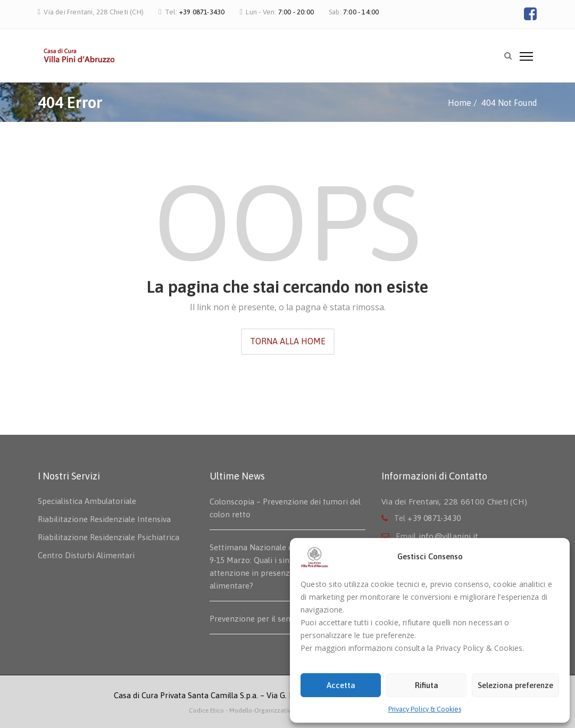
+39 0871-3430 (202, 12)
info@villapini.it (448, 536)
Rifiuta (427, 685)
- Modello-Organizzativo (260, 710)
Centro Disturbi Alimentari (86, 555)
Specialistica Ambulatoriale (87, 501)
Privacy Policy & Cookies (425, 709)
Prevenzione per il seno (252, 619)
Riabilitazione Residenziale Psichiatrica (109, 537)
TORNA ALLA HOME (288, 341)
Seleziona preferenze (515, 685)
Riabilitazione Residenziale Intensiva (104, 519)
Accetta (341, 685)
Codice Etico (207, 710)
